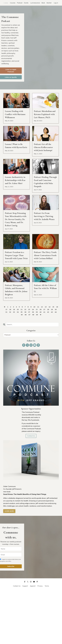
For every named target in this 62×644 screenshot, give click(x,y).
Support (25, 640)
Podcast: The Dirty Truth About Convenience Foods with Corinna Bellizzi (44, 296)
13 (48, 360)
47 (31, 368)
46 (27, 368)
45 (23, 368)
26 (45, 363)
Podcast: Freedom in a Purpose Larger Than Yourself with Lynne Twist (16, 294)
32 (13, 365)
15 (56, 360)
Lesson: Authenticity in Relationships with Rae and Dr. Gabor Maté (16, 200)
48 (35, 368)
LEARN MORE (9, 565)
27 (49, 363)
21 (25, 363)
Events (26, 3)
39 (41, 365)
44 (19, 368)
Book (43, 3)
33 (17, 365)
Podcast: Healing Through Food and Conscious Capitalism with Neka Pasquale (44, 202)
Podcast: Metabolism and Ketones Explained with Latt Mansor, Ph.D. (45, 121)
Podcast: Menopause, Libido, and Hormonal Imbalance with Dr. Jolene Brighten (16, 339)
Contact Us (31, 489)
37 (33, 365)
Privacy (40, 640)
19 (17, 363)
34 (21, 365)
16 (5, 363)
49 (39, 368)
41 (49, 365)
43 (57, 365)
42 (53, 365)
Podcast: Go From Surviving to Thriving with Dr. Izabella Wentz (44, 243)
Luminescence (35, 3)
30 (5, 365)
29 (57, 363)
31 (9, 365)
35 (25, 365)
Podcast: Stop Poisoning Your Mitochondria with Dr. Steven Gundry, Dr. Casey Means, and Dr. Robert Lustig (15, 249)
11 (40, 360)
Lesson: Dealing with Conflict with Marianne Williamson (16, 121)
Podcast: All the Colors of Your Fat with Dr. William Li (45, 336)
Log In (56, 3)
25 (41, 363)
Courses (13, 3)
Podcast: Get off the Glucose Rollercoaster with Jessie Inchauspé (45, 160)
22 (29, 363)
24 (37, 363)
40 (45, 365)
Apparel (33, 640)
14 (52, 360)
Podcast (20, 3)
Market (49, 3)
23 (33, 363)
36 (29, 365)
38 (37, 365)
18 (13, 363)
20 (21, 363)
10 (36, 360)
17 (9, 363)
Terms (47, 640)
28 (53, 363)
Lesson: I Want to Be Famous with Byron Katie (16, 158)
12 (44, 360)
